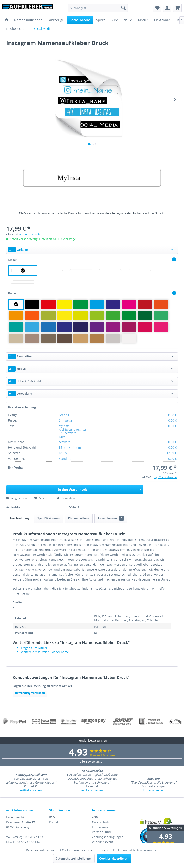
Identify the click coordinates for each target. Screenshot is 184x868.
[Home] (7, 20)
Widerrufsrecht (103, 842)
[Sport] (100, 20)
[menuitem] (98, 8)
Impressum (100, 827)
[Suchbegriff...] (98, 8)
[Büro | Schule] (121, 20)
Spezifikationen (48, 518)
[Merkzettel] (157, 8)
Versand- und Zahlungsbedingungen (108, 834)
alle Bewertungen (92, 762)
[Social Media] (80, 20)
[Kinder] (143, 20)
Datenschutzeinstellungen (74, 858)
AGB (95, 817)
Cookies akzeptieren (114, 858)
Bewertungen (111, 518)
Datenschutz (101, 822)
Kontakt (54, 822)
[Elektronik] (162, 20)
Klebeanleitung (79, 518)
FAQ (52, 817)
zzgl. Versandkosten (30, 234)
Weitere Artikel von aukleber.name (43, 652)
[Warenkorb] (177, 8)
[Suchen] (123, 8)
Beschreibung (19, 518)
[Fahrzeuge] (56, 20)
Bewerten (66, 498)
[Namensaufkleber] (28, 20)
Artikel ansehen (31, 790)
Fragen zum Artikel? (33, 648)
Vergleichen (17, 498)
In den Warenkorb (99, 489)
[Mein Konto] (167, 8)
